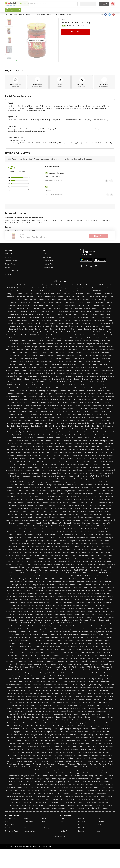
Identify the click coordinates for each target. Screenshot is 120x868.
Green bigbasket (11, 261)
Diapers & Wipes (29, 831)
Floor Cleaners (10, 828)
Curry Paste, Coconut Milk (74, 220)
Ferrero (81, 831)
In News (8, 257)
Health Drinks (28, 822)
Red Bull (63, 822)
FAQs (45, 254)
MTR (98, 818)
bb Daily (8, 274)
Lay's (98, 831)
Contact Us (47, 257)
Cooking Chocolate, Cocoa (53, 220)
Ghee (44, 818)
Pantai (64, 19)
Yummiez (63, 825)
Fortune (99, 828)
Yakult (99, 825)
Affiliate (8, 267)
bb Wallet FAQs (48, 261)
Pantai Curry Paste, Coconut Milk (23, 230)
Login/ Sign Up (104, 4)
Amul (62, 818)
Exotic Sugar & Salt (92, 220)
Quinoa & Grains (39, 223)
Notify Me (75, 32)
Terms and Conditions (13, 271)
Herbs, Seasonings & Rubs (22, 223)
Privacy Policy (10, 264)
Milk (7, 822)
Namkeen (27, 825)
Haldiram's (64, 831)
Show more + (60, 837)
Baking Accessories (13, 220)
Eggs (44, 825)
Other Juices (28, 828)
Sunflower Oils (10, 818)
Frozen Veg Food (11, 831)
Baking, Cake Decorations (32, 220)
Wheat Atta (27, 818)
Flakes (44, 822)
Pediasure (100, 822)
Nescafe (81, 818)
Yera (80, 825)
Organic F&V (10, 825)
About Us (9, 254)
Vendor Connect (49, 267)
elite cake (82, 822)
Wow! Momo (83, 828)
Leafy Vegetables (48, 828)
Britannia (63, 828)
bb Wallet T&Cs (48, 264)
